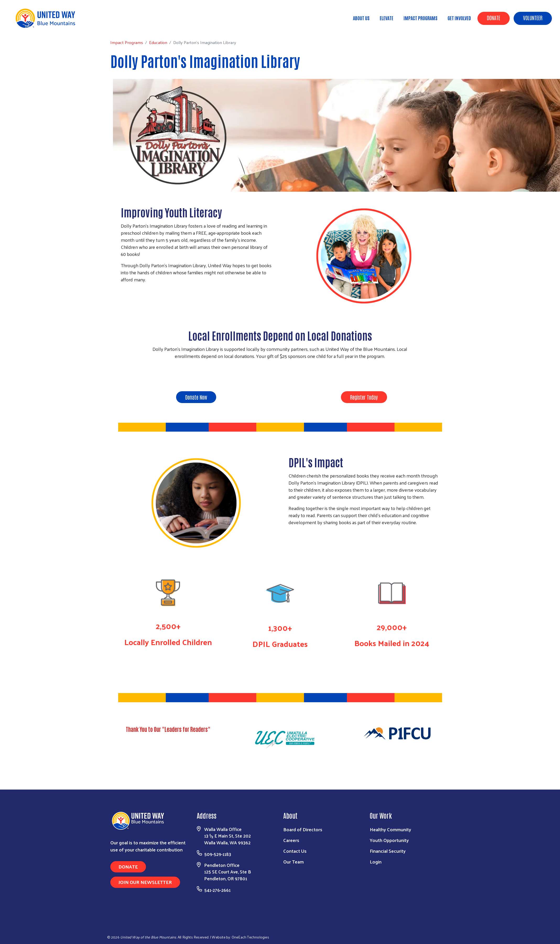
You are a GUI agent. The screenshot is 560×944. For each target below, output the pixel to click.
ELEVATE (387, 18)
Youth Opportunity (389, 840)
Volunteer (533, 18)
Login (376, 862)
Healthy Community (390, 829)
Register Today (364, 397)
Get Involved (459, 18)
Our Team (293, 862)
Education (73, 26)
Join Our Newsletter (145, 882)
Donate (494, 18)
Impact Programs (420, 18)
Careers (291, 840)
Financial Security (388, 851)
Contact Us (295, 851)
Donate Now (196, 397)
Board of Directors (303, 829)
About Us (361, 18)
